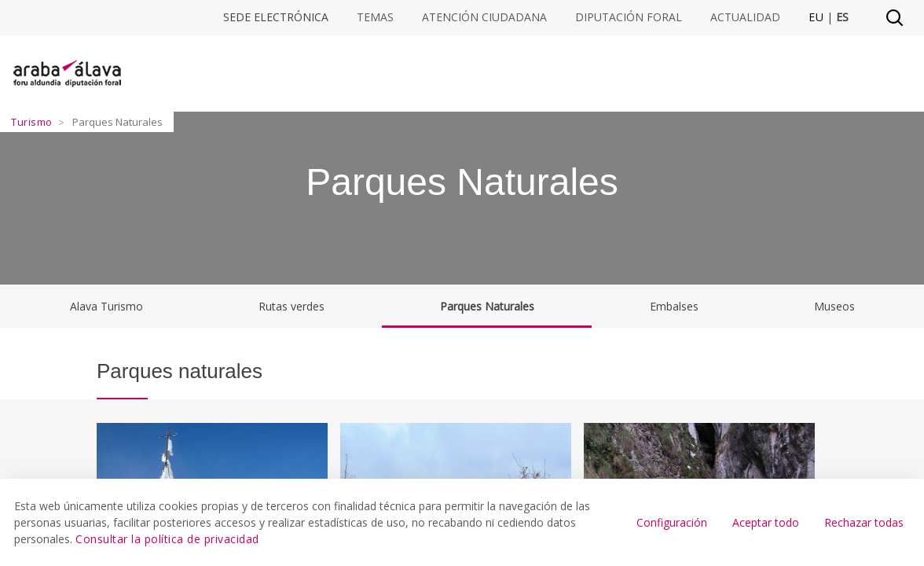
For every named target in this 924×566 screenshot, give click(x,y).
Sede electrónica (276, 17)
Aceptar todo (766, 522)
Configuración (672, 522)
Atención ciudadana (484, 17)
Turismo (32, 122)
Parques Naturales (487, 306)
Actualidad (745, 17)
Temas (375, 17)
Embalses (674, 306)
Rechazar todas (864, 522)
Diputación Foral (629, 17)
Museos (834, 306)
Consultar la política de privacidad (167, 539)
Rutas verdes (291, 306)
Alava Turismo (106, 306)
